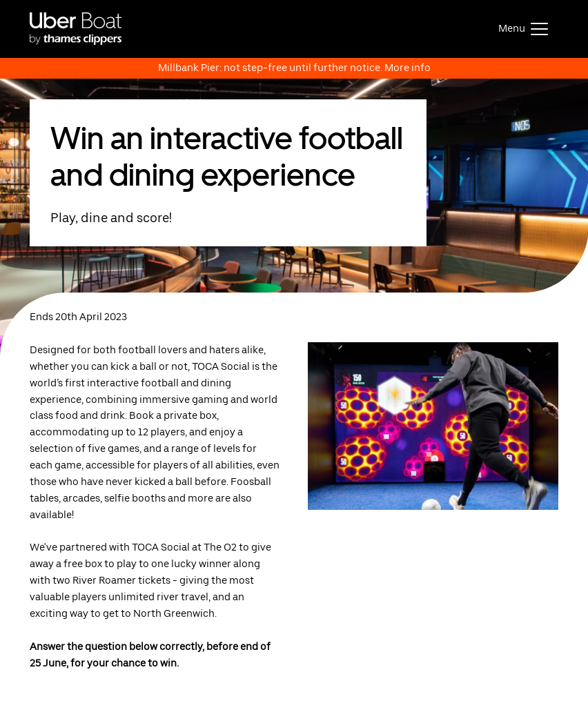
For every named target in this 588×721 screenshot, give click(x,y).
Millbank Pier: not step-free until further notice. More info (294, 68)
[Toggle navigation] (523, 28)
